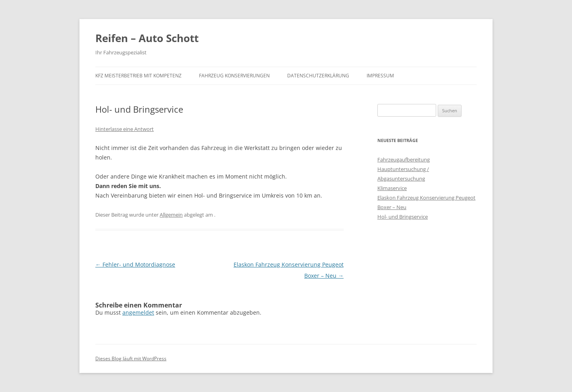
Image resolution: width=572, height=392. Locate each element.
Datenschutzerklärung (318, 76)
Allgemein (171, 215)
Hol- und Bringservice (403, 217)
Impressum (380, 76)
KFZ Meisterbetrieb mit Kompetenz (138, 76)
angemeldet (138, 312)
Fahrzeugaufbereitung (404, 159)
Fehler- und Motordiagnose (135, 264)
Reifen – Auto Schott (147, 38)
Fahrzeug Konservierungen (234, 76)
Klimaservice (392, 188)
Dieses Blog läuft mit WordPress (131, 358)
